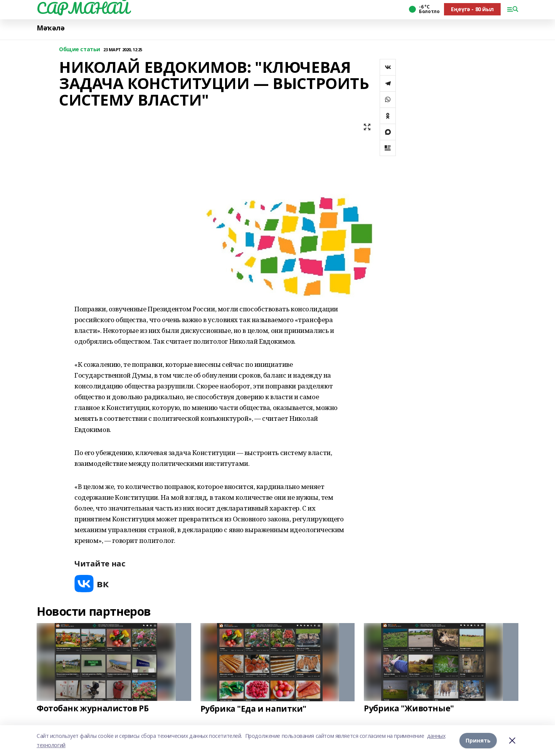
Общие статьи (80, 50)
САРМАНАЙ (83, 8)
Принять (478, 740)
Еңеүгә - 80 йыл (472, 9)
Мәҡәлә (50, 28)
